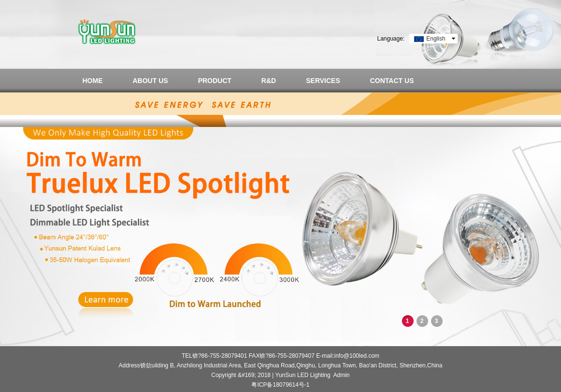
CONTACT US (392, 81)
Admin (342, 375)
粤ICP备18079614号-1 (280, 385)
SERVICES (323, 81)
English (436, 39)
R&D (269, 81)
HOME (93, 81)
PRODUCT (215, 81)
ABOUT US (151, 81)
